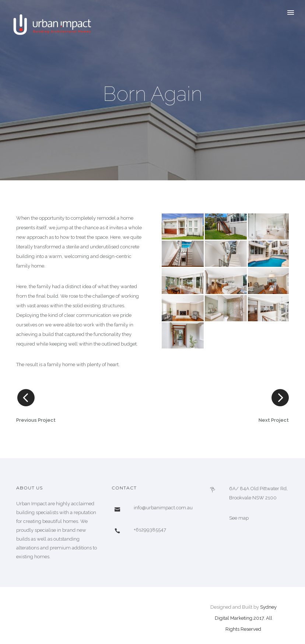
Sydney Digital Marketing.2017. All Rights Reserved (246, 618)
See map (239, 518)
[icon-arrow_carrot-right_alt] (280, 398)
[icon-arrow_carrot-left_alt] (25, 398)
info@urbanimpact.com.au (163, 508)
